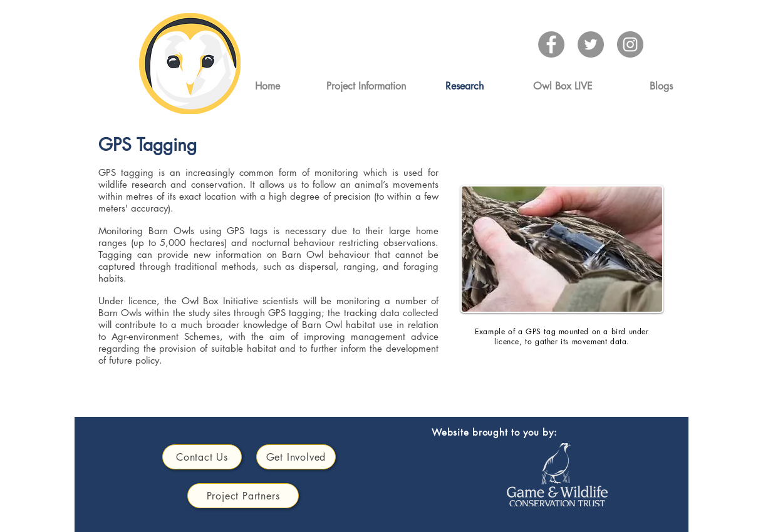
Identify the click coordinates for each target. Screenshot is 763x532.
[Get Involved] (296, 457)
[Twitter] (591, 44)
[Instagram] (630, 44)
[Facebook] (551, 44)
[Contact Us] (202, 457)
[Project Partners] (243, 496)
